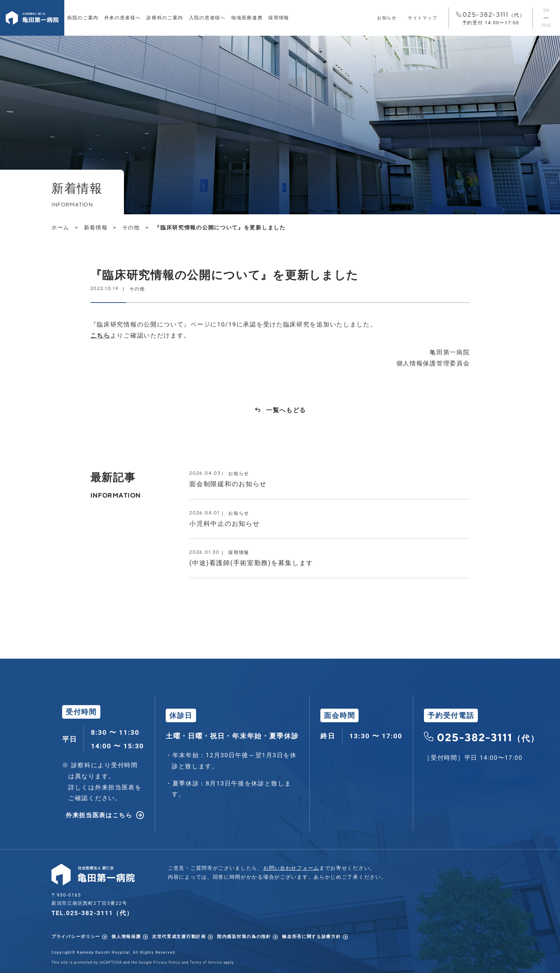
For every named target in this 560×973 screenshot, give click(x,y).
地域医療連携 (247, 18)
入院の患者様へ (207, 18)
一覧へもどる (286, 410)
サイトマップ (422, 18)
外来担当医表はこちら (99, 815)
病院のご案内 (83, 18)
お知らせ (387, 18)
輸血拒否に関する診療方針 (311, 937)
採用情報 (279, 18)
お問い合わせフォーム (291, 868)
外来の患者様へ (123, 18)
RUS (546, 25)
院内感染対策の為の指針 (244, 937)
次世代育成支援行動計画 (179, 937)
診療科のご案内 (165, 18)
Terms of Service (206, 962)
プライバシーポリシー (76, 937)
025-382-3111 (491, 19)
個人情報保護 (126, 937)
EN (547, 10)
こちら (100, 335)
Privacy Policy (167, 962)
